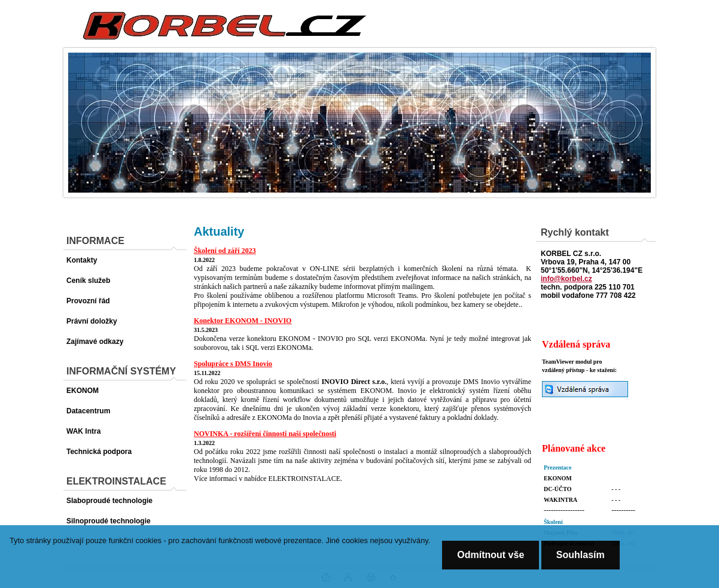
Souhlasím (581, 555)
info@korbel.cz (566, 279)
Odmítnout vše (490, 555)
